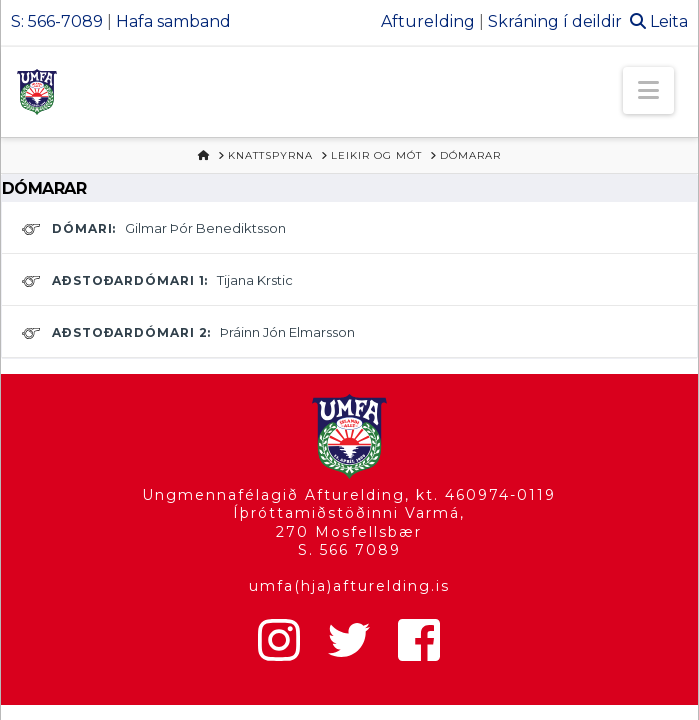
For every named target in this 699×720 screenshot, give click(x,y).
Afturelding (428, 21)
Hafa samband (173, 21)
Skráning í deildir (555, 21)
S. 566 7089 (349, 550)
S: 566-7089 (57, 21)
